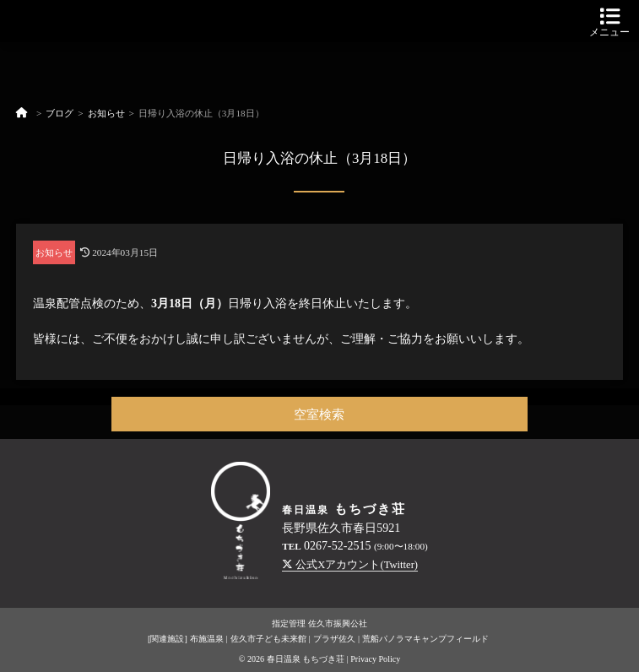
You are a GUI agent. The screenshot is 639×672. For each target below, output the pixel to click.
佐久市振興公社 (338, 623)
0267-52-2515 (337, 546)
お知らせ (106, 113)
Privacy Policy (375, 659)
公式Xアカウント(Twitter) (350, 565)
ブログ (60, 113)
